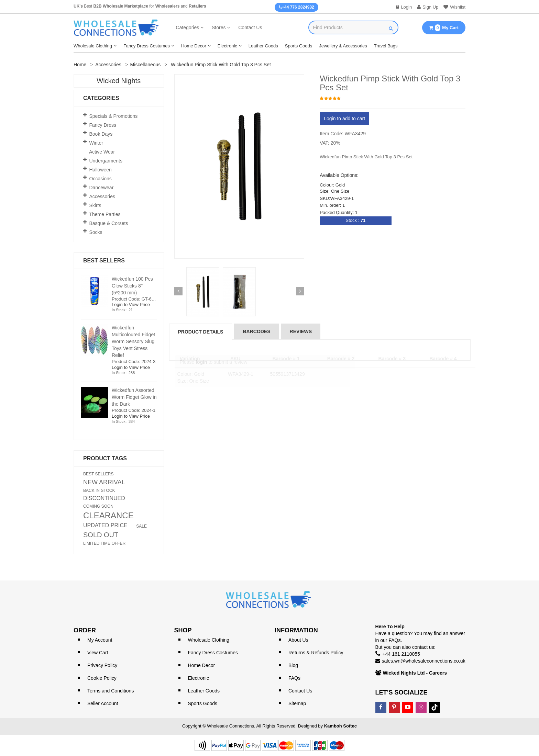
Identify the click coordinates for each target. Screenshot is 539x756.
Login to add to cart (344, 119)
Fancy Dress (103, 125)
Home (80, 65)
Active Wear (102, 152)
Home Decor (194, 46)
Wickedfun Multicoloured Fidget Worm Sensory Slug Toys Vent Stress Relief (133, 341)
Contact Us (250, 27)
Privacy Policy (102, 665)
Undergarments (106, 161)
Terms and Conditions (111, 691)
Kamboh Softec (340, 726)
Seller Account (103, 703)
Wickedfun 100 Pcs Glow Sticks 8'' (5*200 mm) (132, 286)
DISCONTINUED (104, 498)
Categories (188, 27)
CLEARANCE (108, 516)
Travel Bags (386, 46)
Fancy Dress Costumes (147, 46)
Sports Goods (299, 46)
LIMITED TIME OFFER (104, 543)
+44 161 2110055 (401, 654)
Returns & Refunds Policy (316, 653)
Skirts (95, 205)
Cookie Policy (102, 678)
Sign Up (428, 7)
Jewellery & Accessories (343, 46)
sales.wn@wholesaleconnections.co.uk (424, 661)
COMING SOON (98, 506)
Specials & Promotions (114, 116)
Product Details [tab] (201, 332)
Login (404, 7)
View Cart (98, 653)
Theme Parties (105, 214)
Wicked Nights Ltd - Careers (415, 673)
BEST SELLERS (98, 474)
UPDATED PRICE (105, 526)
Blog (293, 665)
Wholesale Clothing (93, 46)
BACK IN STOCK (99, 490)
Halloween (101, 170)
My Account (100, 640)
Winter (96, 143)
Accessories (108, 65)
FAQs (294, 678)
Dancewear (102, 188)
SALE (141, 526)
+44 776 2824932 (296, 7)
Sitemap (297, 703)
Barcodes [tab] (256, 331)
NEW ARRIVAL (104, 482)
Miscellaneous (146, 65)
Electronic (227, 46)
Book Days (101, 134)
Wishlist (454, 7)
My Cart (444, 28)
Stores (219, 27)
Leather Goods (263, 46)
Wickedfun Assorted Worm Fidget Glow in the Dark (134, 397)
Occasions (101, 179)
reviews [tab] (301, 331)
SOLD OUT (101, 535)
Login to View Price (131, 304)
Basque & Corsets (109, 223)
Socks (96, 232)
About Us (298, 640)
